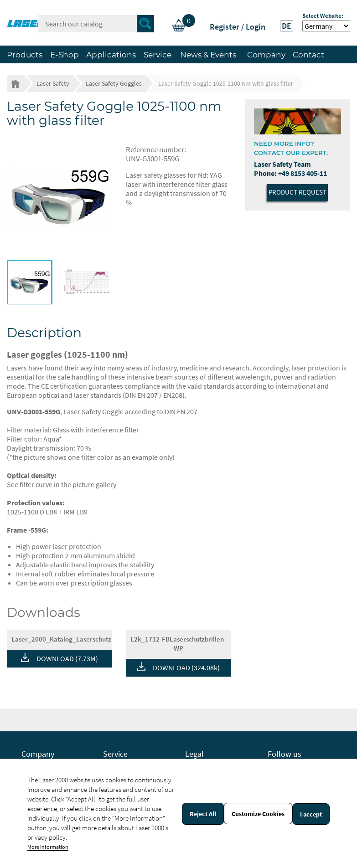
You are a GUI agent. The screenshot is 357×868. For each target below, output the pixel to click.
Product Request (297, 192)
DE (287, 26)
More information (48, 847)
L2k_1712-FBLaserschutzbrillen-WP (178, 644)
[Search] (96, 24)
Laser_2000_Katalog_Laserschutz (61, 639)
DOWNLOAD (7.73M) (67, 658)
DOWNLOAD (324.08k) (186, 668)
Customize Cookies (258, 814)
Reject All (203, 814)
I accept (311, 814)
